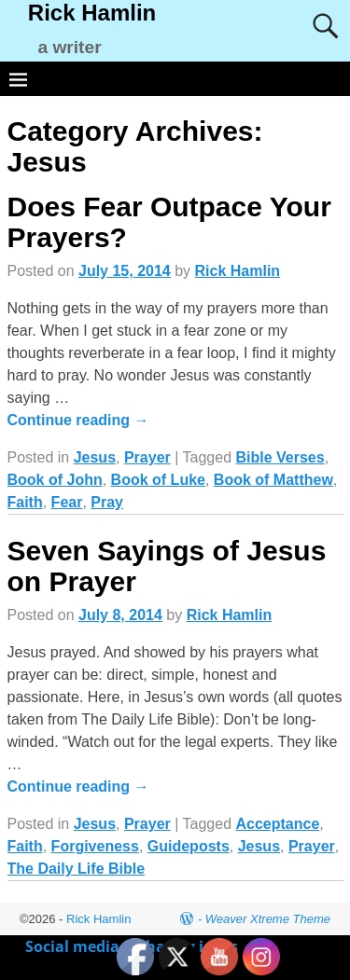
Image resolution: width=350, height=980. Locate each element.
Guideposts (189, 846)
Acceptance (277, 824)
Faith (25, 502)
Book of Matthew (273, 480)
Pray (107, 502)
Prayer (147, 457)
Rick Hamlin (92, 13)
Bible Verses (280, 457)
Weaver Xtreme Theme (268, 919)
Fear (67, 502)
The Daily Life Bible (77, 869)
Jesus (95, 457)
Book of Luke (158, 480)
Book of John (55, 480)
